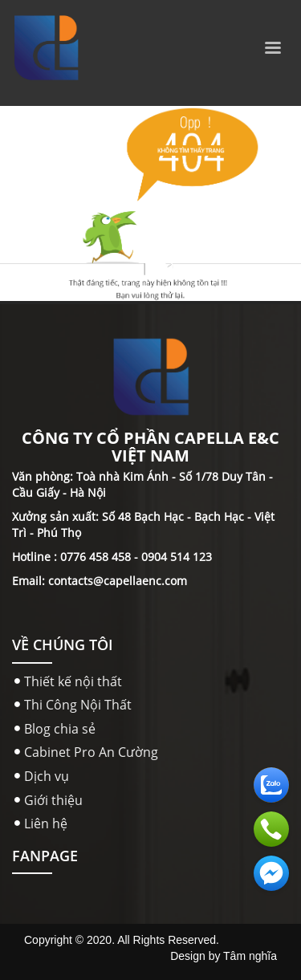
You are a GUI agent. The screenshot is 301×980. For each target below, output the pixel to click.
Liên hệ (46, 823)
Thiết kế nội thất (73, 681)
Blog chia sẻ (60, 729)
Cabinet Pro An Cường (91, 752)
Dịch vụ (47, 776)
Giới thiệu (53, 800)
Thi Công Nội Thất (78, 705)
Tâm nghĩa (250, 956)
